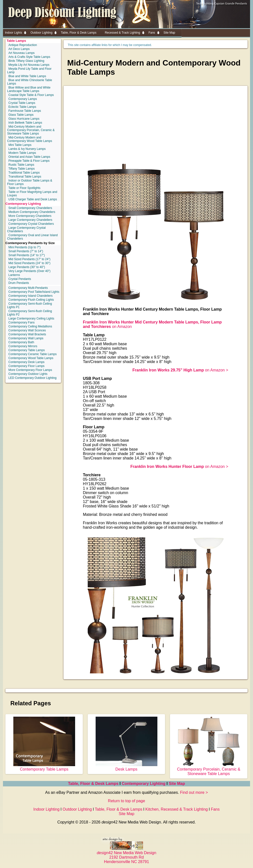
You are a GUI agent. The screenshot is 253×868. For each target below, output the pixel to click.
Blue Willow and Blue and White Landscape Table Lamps (29, 89)
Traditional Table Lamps (24, 173)
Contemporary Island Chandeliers (31, 296)
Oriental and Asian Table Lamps (29, 157)
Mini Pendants (24, 247)
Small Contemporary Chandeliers (30, 208)
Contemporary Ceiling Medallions (30, 326)
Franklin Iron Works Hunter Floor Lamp (168, 467)
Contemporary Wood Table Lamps (31, 358)
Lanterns (14, 275)
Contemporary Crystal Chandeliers (31, 224)
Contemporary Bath (21, 342)
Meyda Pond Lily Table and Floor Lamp (29, 70)
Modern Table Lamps (22, 153)
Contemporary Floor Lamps (26, 366)
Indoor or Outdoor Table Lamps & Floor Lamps (30, 182)
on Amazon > (180, 370)
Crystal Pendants (20, 279)
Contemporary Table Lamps (27, 350)
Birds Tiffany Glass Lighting (26, 61)
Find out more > (194, 792)
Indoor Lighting (46, 809)
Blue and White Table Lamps (27, 76)
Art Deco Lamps (19, 49)
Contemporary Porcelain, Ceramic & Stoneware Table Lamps (209, 769)
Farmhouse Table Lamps (25, 111)
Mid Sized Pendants (29, 259)
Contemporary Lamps (23, 99)
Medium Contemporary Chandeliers (32, 212)
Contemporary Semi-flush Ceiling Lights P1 (30, 305)
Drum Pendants (19, 283)
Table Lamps (16, 41)
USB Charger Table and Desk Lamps (33, 199)
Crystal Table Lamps (22, 103)
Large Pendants (27, 267)
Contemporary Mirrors (23, 346)
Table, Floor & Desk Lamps (93, 784)
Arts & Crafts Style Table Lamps (29, 57)
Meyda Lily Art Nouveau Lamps (29, 65)
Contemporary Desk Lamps (26, 362)
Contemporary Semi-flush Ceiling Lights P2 (30, 313)
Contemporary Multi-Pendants (28, 288)
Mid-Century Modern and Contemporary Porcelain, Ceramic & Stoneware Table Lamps (31, 130)
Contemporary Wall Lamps (26, 338)
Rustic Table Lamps (21, 165)
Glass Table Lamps (21, 115)
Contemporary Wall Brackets (27, 334)
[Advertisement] (156, 127)
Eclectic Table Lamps (22, 107)
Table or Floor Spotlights (24, 188)
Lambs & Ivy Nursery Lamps (27, 149)
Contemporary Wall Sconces (27, 330)
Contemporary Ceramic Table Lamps (32, 354)
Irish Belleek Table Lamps (25, 123)
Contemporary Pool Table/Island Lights (34, 292)
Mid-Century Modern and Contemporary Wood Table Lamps (30, 139)
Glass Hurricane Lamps (24, 119)
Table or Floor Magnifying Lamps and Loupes (32, 194)
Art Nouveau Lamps (21, 53)
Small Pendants (26, 251)
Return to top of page (126, 801)
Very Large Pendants (29, 271)
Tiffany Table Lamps (22, 169)
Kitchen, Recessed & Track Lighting (177, 809)
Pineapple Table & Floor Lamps (29, 161)
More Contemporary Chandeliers (30, 216)
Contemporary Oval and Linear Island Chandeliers (32, 237)
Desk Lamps (126, 767)
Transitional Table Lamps (25, 177)
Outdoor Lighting (77, 809)
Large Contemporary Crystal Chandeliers (26, 229)
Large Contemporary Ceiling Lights (31, 319)
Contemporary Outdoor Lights (28, 374)
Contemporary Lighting (23, 204)
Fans (215, 809)
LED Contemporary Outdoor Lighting (32, 378)
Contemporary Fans (21, 322)
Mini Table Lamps (20, 145)
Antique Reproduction (23, 45)
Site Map (177, 784)
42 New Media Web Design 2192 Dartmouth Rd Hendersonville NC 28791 (127, 855)
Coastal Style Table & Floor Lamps (31, 95)
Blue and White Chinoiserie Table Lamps (30, 82)
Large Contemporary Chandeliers (30, 220)
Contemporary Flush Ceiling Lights (31, 300)
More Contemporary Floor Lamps (30, 370)
